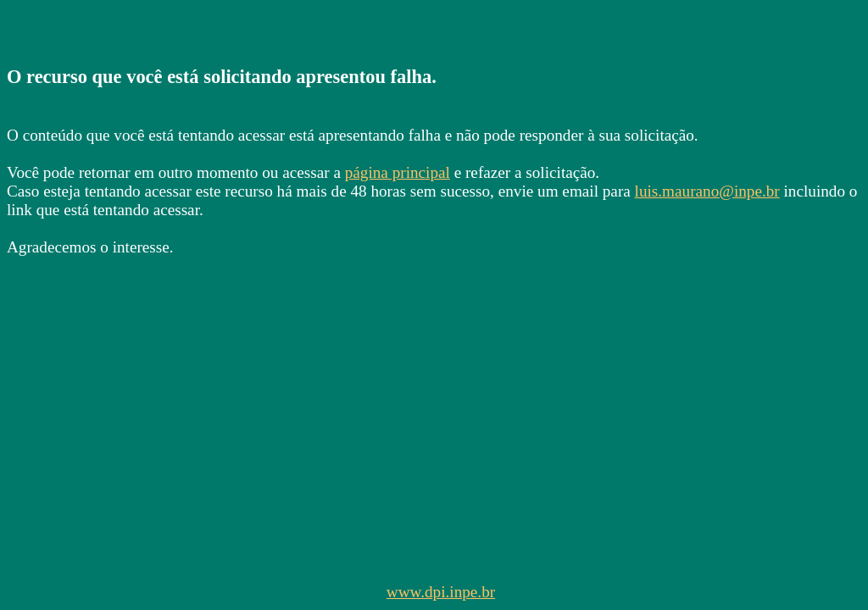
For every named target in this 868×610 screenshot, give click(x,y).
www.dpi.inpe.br (441, 592)
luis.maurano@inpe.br (707, 191)
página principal (398, 172)
